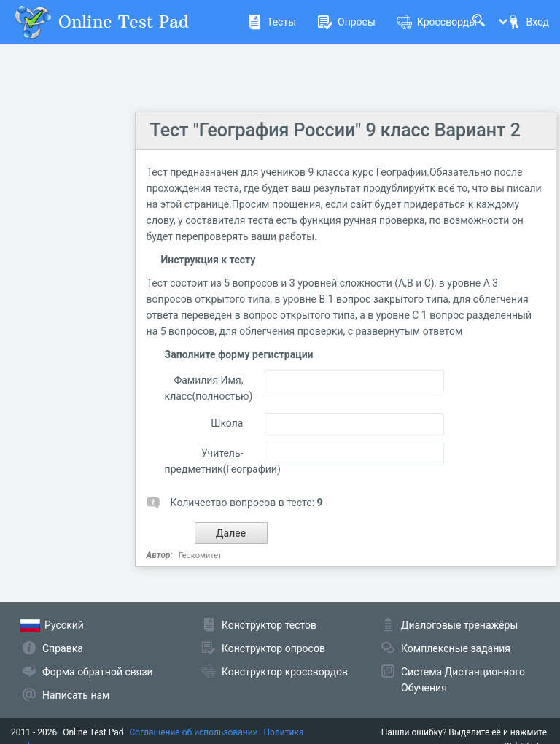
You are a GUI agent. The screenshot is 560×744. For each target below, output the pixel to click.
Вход (528, 22)
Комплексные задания (456, 648)
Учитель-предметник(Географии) (204, 461)
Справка (63, 648)
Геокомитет (200, 555)
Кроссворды (437, 22)
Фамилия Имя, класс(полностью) (204, 388)
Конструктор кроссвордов (285, 672)
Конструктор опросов (273, 648)
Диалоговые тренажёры (459, 625)
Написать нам (76, 695)
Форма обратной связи (98, 672)
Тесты (272, 22)
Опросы (347, 22)
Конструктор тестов (269, 625)
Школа (227, 423)
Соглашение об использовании (194, 732)
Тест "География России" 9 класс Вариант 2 (335, 130)
